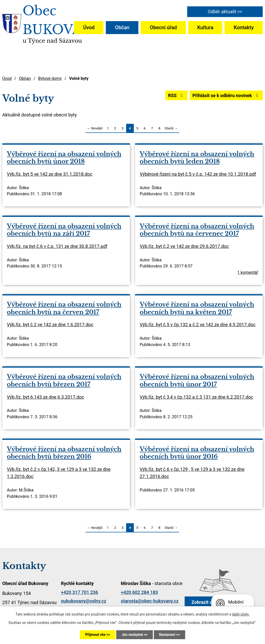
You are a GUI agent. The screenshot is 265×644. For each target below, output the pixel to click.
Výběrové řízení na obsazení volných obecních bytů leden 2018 (197, 158)
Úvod (89, 28)
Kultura (205, 28)
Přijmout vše (95, 635)
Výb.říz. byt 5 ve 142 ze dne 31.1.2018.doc (50, 174)
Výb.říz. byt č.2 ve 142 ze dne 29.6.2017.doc (184, 246)
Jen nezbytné (132, 635)
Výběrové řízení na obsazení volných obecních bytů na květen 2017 (197, 308)
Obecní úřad (163, 28)
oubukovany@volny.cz (83, 601)
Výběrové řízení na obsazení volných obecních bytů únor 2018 (64, 158)
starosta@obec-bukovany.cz (150, 601)
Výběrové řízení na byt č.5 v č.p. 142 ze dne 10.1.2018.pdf (198, 174)
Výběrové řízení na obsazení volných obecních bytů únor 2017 (197, 380)
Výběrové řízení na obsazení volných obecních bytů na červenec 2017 (197, 230)
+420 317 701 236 (79, 592)
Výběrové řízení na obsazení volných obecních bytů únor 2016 (197, 453)
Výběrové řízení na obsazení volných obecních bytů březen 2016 (64, 453)
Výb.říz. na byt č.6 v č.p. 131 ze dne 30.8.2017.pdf (57, 246)
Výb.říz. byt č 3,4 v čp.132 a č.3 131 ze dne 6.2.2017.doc (196, 397)
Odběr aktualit (222, 12)
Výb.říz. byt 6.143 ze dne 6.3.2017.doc (46, 397)
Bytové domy (50, 78)
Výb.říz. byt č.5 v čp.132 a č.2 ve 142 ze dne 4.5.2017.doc (197, 325)
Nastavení (167, 635)
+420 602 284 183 (139, 592)
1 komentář (248, 272)
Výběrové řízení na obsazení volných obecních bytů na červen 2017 (64, 308)
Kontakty (244, 28)
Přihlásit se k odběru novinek (226, 95)
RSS (176, 95)
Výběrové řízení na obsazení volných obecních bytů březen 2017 (64, 380)
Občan (122, 28)
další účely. (241, 614)
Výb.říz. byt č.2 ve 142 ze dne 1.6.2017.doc (50, 325)
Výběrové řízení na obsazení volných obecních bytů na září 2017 (64, 230)
